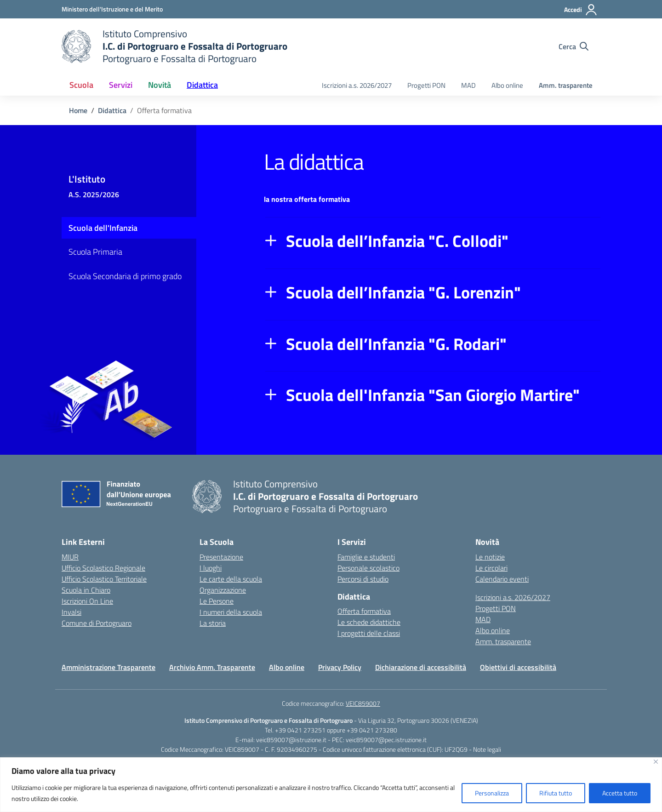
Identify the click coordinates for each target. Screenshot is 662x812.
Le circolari (491, 568)
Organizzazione (223, 590)
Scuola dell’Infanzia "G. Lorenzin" (403, 292)
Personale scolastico (368, 568)
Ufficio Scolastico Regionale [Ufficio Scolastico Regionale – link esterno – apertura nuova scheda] (103, 568)
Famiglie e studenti (366, 557)
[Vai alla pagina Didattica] (112, 110)
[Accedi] (581, 10)
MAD (468, 85)
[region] (331, 785)
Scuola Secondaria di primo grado (125, 276)
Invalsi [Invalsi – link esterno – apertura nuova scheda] (71, 612)
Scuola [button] (81, 85)
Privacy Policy (340, 667)
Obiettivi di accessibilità (518, 667)
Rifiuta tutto (556, 793)
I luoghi (211, 568)
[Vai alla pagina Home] (78, 110)
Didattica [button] (202, 85)
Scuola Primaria (95, 252)
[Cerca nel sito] (574, 46)
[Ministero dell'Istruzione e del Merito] (112, 9)
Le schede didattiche (369, 622)
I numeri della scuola (231, 612)
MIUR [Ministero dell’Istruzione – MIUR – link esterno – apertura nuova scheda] (70, 557)
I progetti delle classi (369, 633)
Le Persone (217, 601)
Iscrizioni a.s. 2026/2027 (357, 85)
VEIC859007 (363, 703)
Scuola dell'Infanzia (103, 228)
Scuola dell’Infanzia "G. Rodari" (396, 344)
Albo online (507, 85)
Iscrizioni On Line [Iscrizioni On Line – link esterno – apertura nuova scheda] (87, 601)
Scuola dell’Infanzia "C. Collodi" (397, 241)
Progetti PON (426, 85)
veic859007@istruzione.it (291, 740)
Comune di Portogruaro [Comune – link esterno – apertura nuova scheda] (97, 623)
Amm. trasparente (566, 85)
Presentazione (221, 557)
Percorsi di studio (363, 579)
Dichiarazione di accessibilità (421, 667)
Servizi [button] (121, 85)
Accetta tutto (620, 793)
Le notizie (490, 557)
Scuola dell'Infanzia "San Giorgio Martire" (433, 395)
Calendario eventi (502, 579)
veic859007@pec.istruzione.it (386, 740)
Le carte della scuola (231, 579)
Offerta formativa (364, 611)
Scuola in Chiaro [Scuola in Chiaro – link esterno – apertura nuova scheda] (86, 590)
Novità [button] (160, 85)
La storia (213, 623)
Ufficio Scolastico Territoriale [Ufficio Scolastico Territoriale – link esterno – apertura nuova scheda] (104, 579)
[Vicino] (656, 762)
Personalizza (492, 793)
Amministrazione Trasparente (108, 667)
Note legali (487, 749)
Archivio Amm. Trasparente (212, 667)
